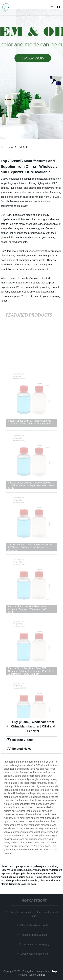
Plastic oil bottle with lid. (34, 935)
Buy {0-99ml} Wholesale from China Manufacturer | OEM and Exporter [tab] (31, 726)
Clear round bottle (50, 880)
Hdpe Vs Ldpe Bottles (13, 870)
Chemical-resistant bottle (34, 925)
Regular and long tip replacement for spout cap (34, 914)
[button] (52, 8)
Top (54, 971)
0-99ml (23, 147)
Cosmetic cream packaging (34, 944)
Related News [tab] (19, 749)
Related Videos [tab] (20, 740)
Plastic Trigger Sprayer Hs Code (19, 884)
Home (9, 147)
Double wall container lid (34, 953)
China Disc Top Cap (12, 866)
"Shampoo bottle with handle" (22, 880)
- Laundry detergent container (41, 866)
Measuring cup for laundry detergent (26, 873)
